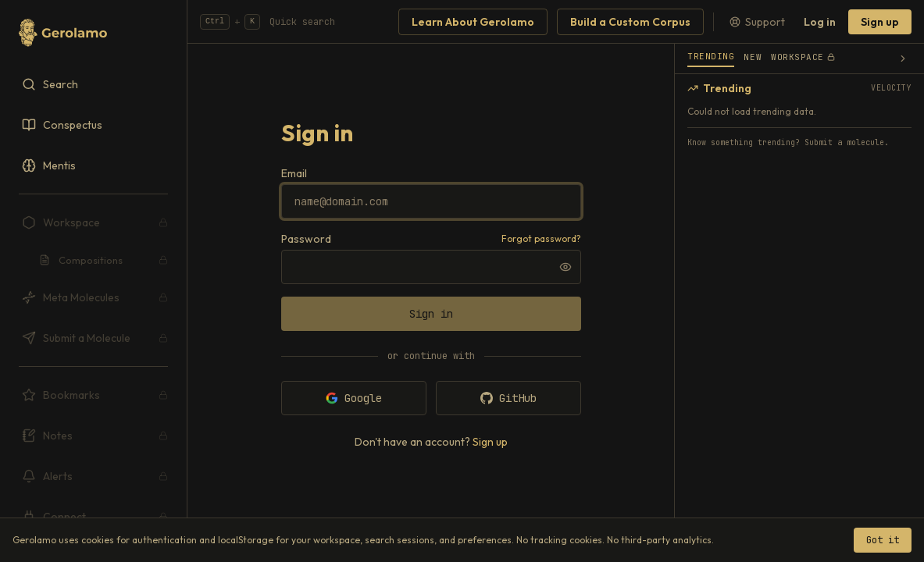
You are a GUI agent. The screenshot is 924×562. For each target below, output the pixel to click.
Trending (711, 56)
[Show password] (565, 267)
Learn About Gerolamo (473, 22)
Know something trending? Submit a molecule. (788, 142)
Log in (820, 22)
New (753, 57)
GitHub (508, 398)
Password (306, 239)
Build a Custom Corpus (630, 22)
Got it (883, 540)
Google (354, 398)
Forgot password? (541, 238)
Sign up (880, 22)
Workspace (803, 57)
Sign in (431, 314)
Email (294, 173)
